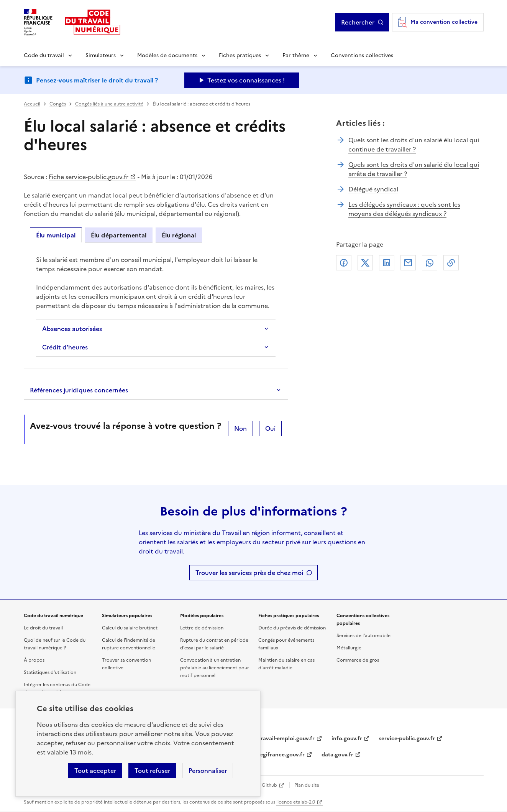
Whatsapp (430, 263)
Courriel (408, 263)
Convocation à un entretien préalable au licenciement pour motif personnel (215, 668)
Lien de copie (451, 263)
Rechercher (358, 22)
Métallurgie (349, 648)
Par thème (296, 55)
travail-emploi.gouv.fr (286, 739)
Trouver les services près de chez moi (249, 573)
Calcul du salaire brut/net (130, 628)
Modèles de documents (167, 55)
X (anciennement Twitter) (365, 263)
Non (240, 428)
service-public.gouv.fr (407, 739)
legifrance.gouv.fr (281, 755)
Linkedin (387, 263)
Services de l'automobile (363, 636)
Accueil (32, 104)
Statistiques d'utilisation (50, 672)
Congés (58, 104)
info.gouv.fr (347, 739)
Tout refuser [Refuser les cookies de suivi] (152, 771)
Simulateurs (101, 55)
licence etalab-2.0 (296, 802)
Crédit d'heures (65, 347)
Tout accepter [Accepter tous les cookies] (95, 771)
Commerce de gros (358, 660)
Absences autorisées (72, 329)
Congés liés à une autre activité (109, 104)
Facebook (344, 263)
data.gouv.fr (337, 755)
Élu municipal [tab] (56, 235)
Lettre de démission (202, 628)
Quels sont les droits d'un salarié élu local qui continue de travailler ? (414, 145)
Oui (270, 428)
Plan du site (307, 785)
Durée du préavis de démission (292, 628)
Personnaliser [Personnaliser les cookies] (208, 771)
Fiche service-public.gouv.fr (89, 177)
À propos (34, 660)
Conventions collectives (362, 55)
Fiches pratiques (240, 55)
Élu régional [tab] (179, 235)
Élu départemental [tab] (119, 235)
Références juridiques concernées (79, 390)
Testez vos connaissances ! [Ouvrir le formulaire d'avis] (246, 80)
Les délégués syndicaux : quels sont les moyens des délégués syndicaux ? (404, 209)
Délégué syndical (373, 189)
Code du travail (44, 55)
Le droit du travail (43, 628)
